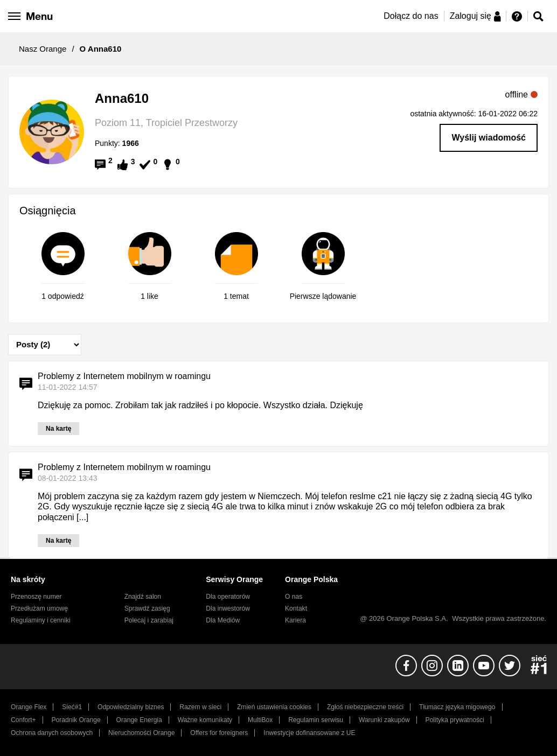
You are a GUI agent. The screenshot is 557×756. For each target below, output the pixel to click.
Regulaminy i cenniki (41, 620)
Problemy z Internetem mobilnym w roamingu (124, 376)
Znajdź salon (143, 597)
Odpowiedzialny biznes (131, 707)
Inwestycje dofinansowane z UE (309, 733)
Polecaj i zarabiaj (149, 620)
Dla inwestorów (228, 608)
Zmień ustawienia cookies (274, 707)
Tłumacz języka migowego (457, 707)
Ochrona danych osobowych (52, 733)
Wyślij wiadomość (489, 138)
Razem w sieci (200, 707)
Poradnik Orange (76, 720)
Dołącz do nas (411, 16)
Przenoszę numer (36, 597)
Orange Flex (29, 707)
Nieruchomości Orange (141, 733)
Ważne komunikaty (205, 720)
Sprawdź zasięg (147, 608)
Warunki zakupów (384, 720)
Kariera (295, 620)
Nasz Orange (43, 49)
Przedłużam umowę (39, 608)
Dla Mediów (223, 620)
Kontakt (296, 608)
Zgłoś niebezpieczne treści (365, 707)
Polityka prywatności (455, 720)
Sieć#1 (72, 707)
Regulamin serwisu (316, 720)
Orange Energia (139, 720)
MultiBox (260, 720)
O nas (294, 597)
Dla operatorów (228, 597)
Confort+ (23, 720)
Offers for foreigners (219, 733)
